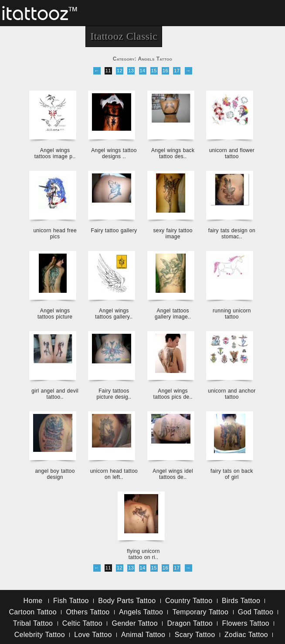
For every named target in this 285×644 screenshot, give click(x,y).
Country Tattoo (189, 601)
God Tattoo (256, 612)
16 (165, 71)
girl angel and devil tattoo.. (55, 394)
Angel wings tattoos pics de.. (173, 394)
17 (177, 71)
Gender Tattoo (135, 623)
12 (120, 71)
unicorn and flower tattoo (232, 153)
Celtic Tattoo (82, 623)
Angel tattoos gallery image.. (173, 314)
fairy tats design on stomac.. (232, 234)
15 (154, 71)
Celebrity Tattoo (40, 635)
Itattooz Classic (124, 36)
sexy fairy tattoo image (173, 234)
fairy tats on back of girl (232, 474)
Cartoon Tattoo (33, 612)
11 (108, 71)
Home (33, 601)
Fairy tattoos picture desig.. (114, 394)
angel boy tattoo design (55, 474)
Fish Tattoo (71, 601)
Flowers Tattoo (246, 623)
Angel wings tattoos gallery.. (114, 314)
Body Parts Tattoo (127, 601)
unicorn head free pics (55, 234)
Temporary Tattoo (201, 612)
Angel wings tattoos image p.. (55, 153)
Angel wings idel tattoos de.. (173, 474)
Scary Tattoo (195, 635)
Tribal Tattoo (33, 623)
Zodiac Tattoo (246, 635)
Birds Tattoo (241, 601)
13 (131, 71)
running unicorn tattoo (232, 314)
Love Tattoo (93, 635)
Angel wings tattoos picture (55, 314)
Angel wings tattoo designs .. (114, 153)
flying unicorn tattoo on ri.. (143, 554)
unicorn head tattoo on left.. (114, 474)
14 (143, 71)
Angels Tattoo (141, 612)
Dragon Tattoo (190, 623)
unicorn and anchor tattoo (232, 394)
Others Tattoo (88, 612)
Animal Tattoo (143, 635)
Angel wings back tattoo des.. (173, 153)
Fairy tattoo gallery (114, 230)
